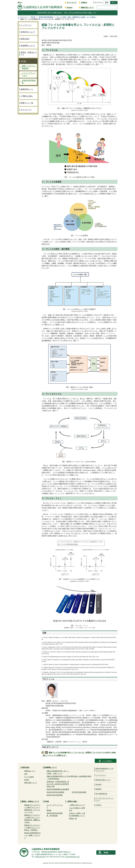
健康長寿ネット (27, 89)
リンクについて (101, 775)
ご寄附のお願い (27, 96)
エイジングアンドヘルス (29, 74)
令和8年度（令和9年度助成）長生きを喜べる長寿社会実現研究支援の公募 (58, 784)
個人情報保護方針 (102, 794)
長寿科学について (28, 32)
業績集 (49, 810)
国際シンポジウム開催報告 (29, 67)
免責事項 (99, 789)
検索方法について (87, 8)
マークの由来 (29, 777)
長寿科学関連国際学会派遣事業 (58, 789)
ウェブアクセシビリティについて (105, 799)
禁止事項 (99, 784)
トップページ (26, 25)
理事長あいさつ (30, 771)
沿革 (26, 774)
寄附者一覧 (73, 819)
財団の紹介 (25, 39)
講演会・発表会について (29, 53)
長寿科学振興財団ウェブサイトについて (105, 770)
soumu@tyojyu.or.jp (72, 857)
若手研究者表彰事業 (79, 792)
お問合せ (84, 3)
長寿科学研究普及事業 (55, 795)
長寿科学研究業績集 (29, 82)
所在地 (27, 780)
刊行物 (23, 61)
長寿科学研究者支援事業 (55, 792)
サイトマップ (71, 3)
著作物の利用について (103, 780)
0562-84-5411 (40, 857)
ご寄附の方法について (77, 805)
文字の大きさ (98, 2)
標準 (107, 3)
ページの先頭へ (107, 761)
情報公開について (31, 783)
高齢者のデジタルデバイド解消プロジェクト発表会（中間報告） (32, 828)
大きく (114, 3)
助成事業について (28, 46)
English (70, 8)
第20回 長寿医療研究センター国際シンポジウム (32, 835)
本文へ (20, 3)
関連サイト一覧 (27, 103)
